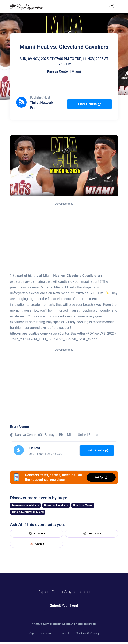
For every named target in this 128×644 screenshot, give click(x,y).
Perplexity (92, 534)
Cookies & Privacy (87, 633)
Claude (36, 544)
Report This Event (40, 633)
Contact (64, 633)
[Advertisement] (64, 238)
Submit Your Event (64, 606)
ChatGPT (36, 534)
